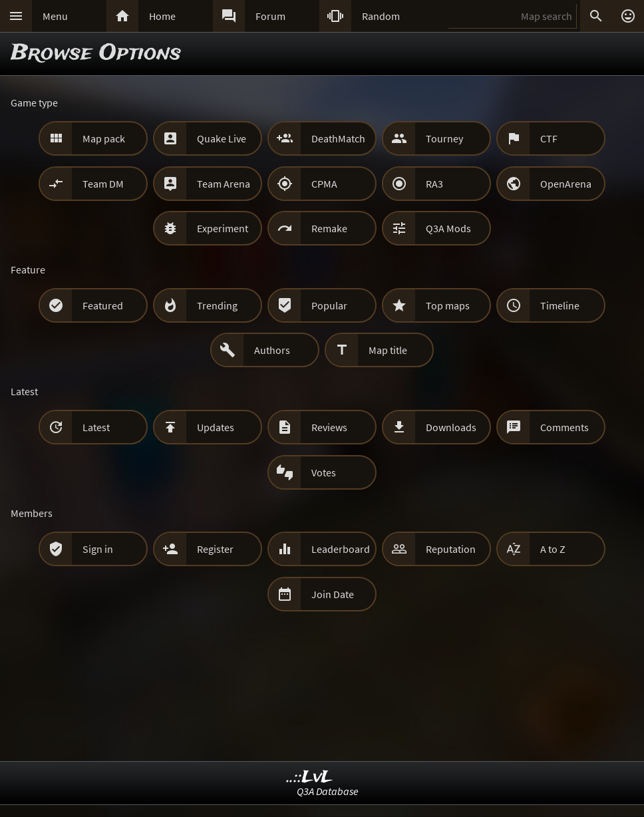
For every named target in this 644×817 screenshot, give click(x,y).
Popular (329, 305)
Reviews (329, 427)
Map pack (104, 138)
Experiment (223, 228)
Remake (329, 228)
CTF (549, 138)
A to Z (553, 549)
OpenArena (566, 184)
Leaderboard (341, 549)
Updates (216, 427)
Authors (272, 350)
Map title (388, 350)
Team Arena (224, 184)
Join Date (333, 594)
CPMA (324, 184)
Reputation (451, 549)
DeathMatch (338, 138)
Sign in (98, 549)
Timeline (560, 305)
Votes (324, 472)
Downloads (451, 427)
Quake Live (222, 138)
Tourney (444, 138)
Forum (270, 16)
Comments (564, 427)
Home (162, 16)
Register (215, 549)
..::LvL (310, 777)
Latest (96, 427)
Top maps (448, 305)
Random (381, 16)
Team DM (103, 184)
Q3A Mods (448, 228)
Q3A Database (328, 791)
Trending (217, 305)
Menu (55, 16)
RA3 (434, 184)
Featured (103, 305)
